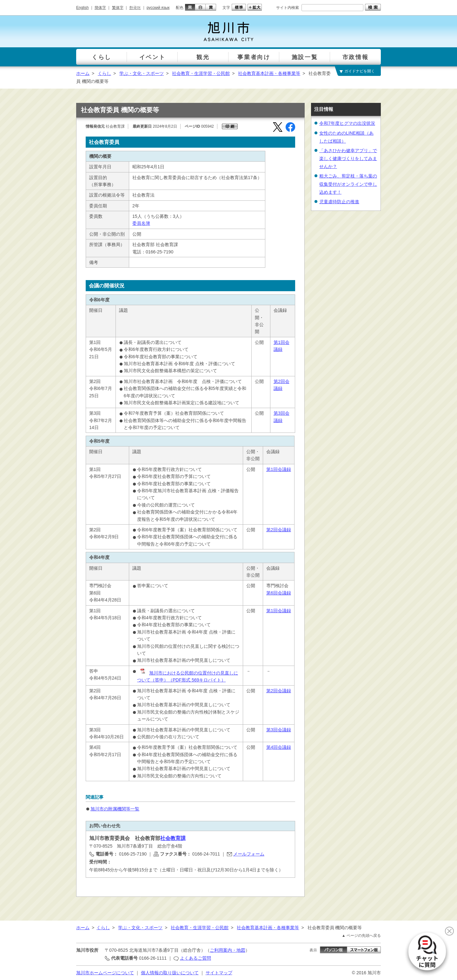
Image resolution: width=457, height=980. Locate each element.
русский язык (158, 8)
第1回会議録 (279, 469)
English (82, 8)
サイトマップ (219, 973)
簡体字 (100, 8)
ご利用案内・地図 (228, 950)
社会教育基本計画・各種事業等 (269, 73)
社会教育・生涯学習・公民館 (201, 73)
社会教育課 (173, 838)
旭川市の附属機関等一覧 (115, 809)
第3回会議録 (279, 730)
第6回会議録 (279, 593)
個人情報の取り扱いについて (170, 973)
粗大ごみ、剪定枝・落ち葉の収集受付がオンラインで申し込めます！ (348, 184)
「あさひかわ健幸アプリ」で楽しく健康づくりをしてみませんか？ (348, 158)
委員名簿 (141, 223)
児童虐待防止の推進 (339, 202)
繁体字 (118, 8)
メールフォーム (249, 854)
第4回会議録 (279, 747)
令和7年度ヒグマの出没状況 (347, 123)
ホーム (83, 73)
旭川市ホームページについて (105, 973)
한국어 (135, 8)
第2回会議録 (279, 530)
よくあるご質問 (195, 958)
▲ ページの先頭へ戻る (361, 936)
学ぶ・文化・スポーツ (142, 73)
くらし (104, 73)
